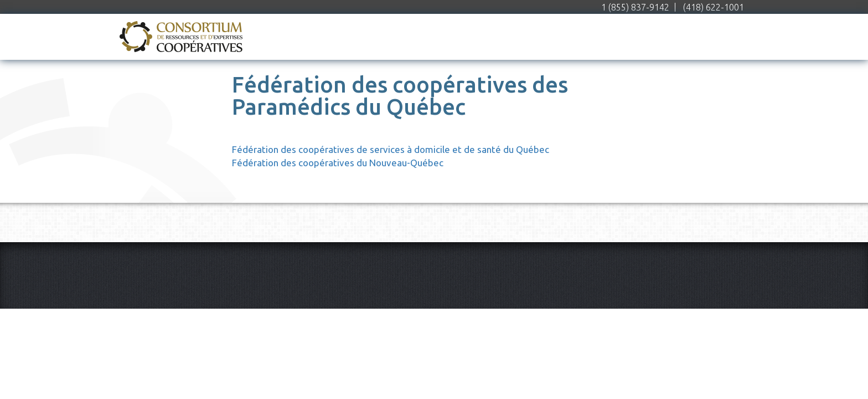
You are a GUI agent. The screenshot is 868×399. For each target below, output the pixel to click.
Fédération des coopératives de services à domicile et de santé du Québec (391, 149)
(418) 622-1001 (714, 7)
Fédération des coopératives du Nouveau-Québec (338, 163)
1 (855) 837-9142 (635, 7)
